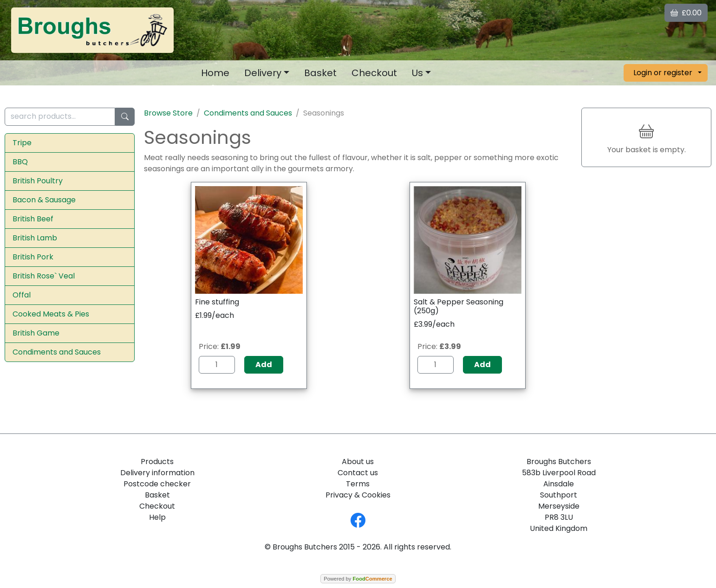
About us (358, 462)
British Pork (33, 257)
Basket (320, 73)
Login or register (663, 73)
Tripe (22, 143)
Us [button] (417, 73)
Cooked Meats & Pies (51, 314)
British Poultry (38, 181)
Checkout (374, 73)
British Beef (33, 219)
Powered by (358, 579)
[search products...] (60, 117)
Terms (358, 484)
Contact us (358, 473)
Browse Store (168, 113)
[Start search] (125, 117)
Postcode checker (157, 484)
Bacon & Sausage (44, 200)
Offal (22, 295)
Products (157, 462)
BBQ (20, 162)
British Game (36, 333)
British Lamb (35, 238)
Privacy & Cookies (358, 495)
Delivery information (157, 473)
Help (157, 517)
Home (215, 73)
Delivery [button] (263, 73)
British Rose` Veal (44, 276)
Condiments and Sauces (57, 352)
